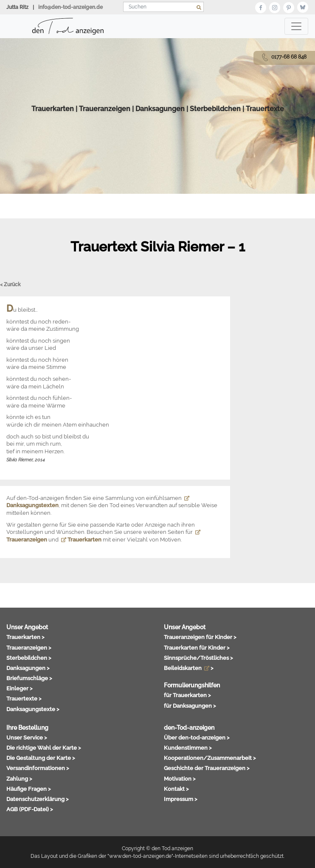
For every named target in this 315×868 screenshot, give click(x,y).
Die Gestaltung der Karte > (41, 758)
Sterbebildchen (215, 109)
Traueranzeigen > (29, 648)
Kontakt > (176, 789)
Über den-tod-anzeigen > (197, 737)
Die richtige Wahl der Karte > (44, 748)
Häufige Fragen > (29, 789)
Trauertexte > (24, 698)
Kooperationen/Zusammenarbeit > (210, 758)
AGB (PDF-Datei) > (30, 809)
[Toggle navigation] (296, 26)
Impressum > (181, 799)
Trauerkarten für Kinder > (197, 648)
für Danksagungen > (190, 706)
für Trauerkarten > (187, 695)
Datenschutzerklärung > (38, 799)
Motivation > (180, 779)
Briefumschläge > (29, 678)
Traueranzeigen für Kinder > (200, 637)
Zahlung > (19, 779)
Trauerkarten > (25, 637)
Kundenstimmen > (188, 748)
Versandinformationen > (38, 768)
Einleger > (20, 688)
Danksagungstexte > (33, 709)
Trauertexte (265, 109)
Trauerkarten (53, 109)
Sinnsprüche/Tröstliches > (198, 658)
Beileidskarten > (189, 668)
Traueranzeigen (105, 109)
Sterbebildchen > (29, 658)
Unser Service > (27, 737)
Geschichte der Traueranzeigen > (207, 768)
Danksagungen (160, 109)
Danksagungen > (28, 668)
